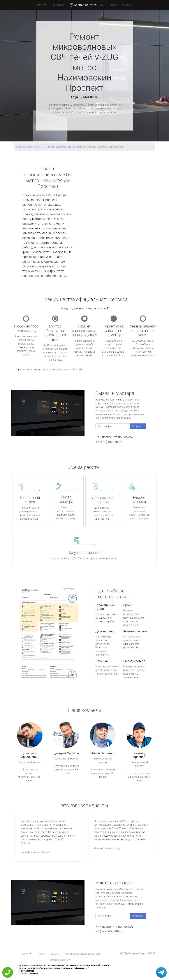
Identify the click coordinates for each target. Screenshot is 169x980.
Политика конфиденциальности (83, 954)
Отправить (138, 426)
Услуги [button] (40, 5)
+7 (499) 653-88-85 (84, 97)
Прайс (112, 5)
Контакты (127, 5)
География (58, 5)
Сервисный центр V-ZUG (30, 147)
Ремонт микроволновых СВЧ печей (66, 147)
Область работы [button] (59, 960)
